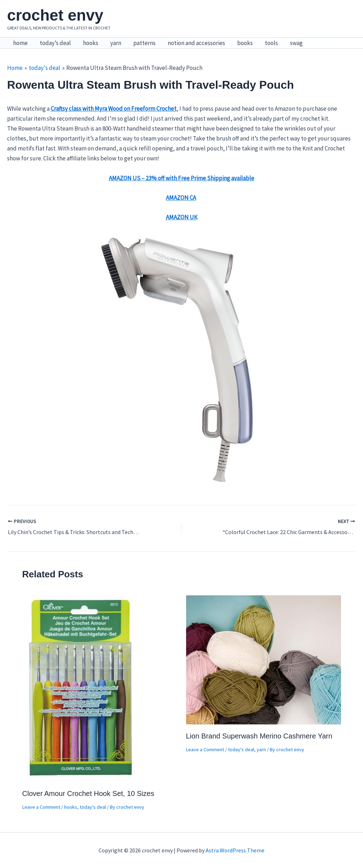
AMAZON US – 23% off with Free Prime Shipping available (181, 178)
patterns (144, 43)
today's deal (93, 807)
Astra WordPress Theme (235, 850)
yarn (116, 43)
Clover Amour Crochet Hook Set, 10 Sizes (88, 793)
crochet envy (55, 15)
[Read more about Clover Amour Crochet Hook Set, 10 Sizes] (81, 688)
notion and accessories (196, 43)
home (20, 43)
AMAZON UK (182, 217)
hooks (91, 43)
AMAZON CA (181, 198)
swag (296, 43)
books (245, 43)
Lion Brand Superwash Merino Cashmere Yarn (259, 736)
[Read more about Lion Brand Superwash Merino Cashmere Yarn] (264, 659)
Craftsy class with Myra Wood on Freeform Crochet (114, 109)
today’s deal (55, 43)
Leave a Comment (41, 807)
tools (271, 43)
